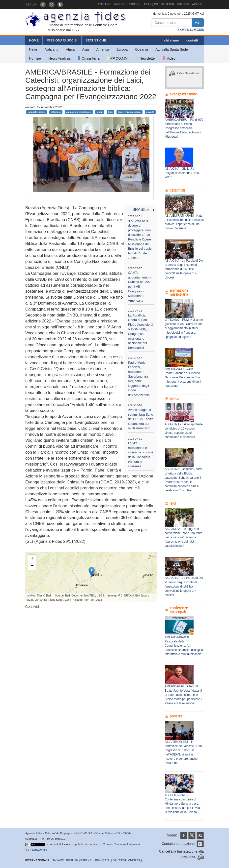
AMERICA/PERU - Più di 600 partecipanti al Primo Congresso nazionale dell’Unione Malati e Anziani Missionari (184, 128)
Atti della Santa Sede (172, 49)
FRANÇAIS (151, 4)
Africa (70, 49)
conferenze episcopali (129, 112)
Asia (85, 49)
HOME (34, 40)
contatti (192, 40)
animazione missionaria (79, 112)
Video (169, 58)
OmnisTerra (89, 58)
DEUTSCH (167, 4)
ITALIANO (104, 4)
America (103, 49)
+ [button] (32, 559)
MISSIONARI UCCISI (62, 40)
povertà (150, 112)
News (33, 49)
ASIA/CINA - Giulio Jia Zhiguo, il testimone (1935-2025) (182, 173)
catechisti (56, 112)
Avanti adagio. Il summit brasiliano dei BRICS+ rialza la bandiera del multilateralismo (141, 419)
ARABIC (197, 4)
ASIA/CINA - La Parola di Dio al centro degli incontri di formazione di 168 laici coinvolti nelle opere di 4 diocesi (184, 269)
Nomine (35, 58)
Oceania (142, 49)
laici (111, 112)
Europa (122, 49)
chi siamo (172, 40)
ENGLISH (119, 4)
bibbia (100, 112)
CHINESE (183, 4)
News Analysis (59, 58)
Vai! (198, 23)
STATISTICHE (96, 40)
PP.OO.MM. (118, 58)
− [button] (32, 566)
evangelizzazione (37, 112)
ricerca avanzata (191, 29)
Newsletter (146, 58)
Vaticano (52, 49)
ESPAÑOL (135, 4)
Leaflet (31, 595)
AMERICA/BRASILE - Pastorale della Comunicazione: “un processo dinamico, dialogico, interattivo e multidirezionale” (184, 646)
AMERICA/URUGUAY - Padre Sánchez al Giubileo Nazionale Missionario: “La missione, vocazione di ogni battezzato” (183, 377)
